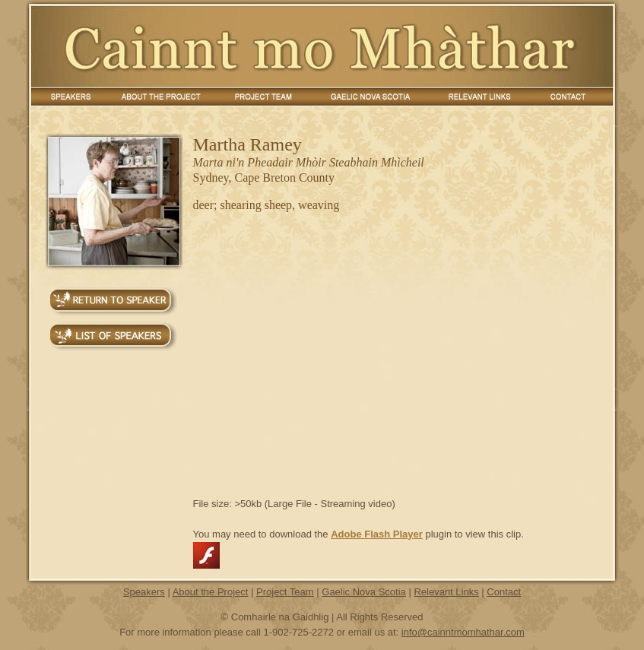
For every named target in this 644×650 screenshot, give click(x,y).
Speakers (144, 592)
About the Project (211, 592)
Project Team (285, 592)
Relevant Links (446, 592)
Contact (504, 592)
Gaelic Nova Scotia (364, 592)
